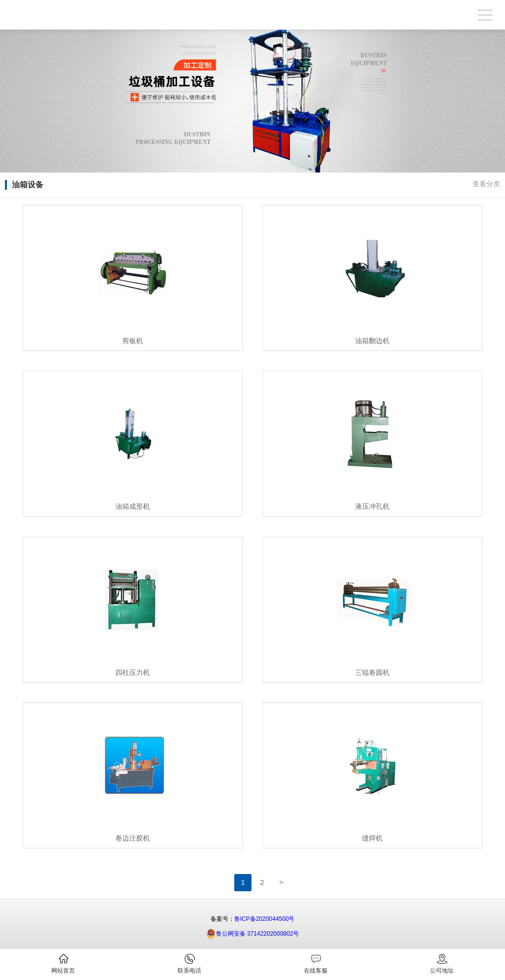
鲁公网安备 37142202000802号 (253, 934)
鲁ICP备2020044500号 (265, 919)
